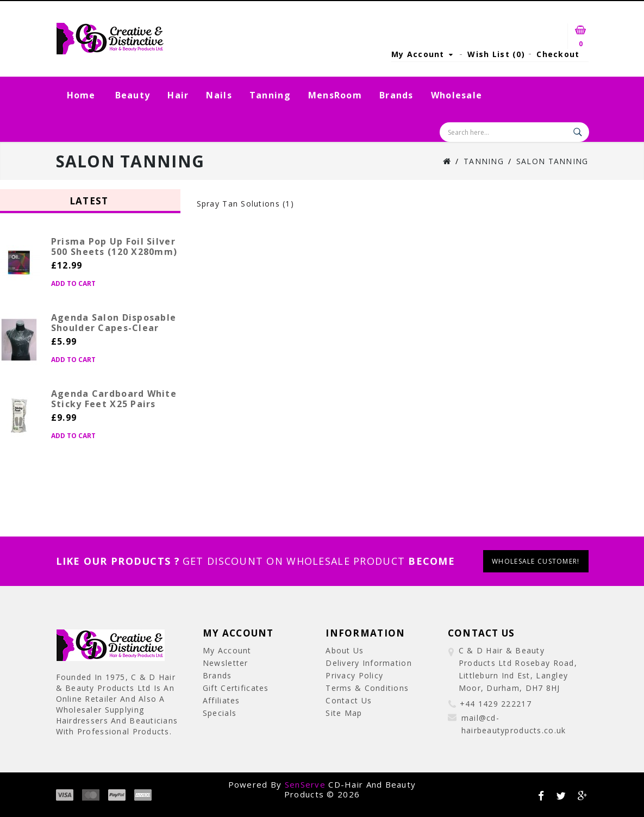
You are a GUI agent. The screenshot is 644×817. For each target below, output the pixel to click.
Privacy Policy (354, 675)
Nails (219, 95)
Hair (178, 95)
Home (81, 95)
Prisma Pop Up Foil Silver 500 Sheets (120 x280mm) (114, 247)
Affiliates (221, 700)
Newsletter (226, 663)
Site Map (344, 713)
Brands (396, 95)
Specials (220, 713)
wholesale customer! (536, 561)
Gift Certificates (236, 688)
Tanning (270, 95)
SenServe (305, 784)
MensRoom (335, 95)
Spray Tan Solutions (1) (245, 204)
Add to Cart (73, 283)
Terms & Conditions (367, 688)
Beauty (133, 95)
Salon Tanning (552, 161)
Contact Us (349, 700)
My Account (227, 650)
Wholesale (457, 95)
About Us (345, 650)
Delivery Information (369, 663)
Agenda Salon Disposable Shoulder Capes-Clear (114, 323)
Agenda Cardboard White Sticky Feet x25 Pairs (114, 399)
